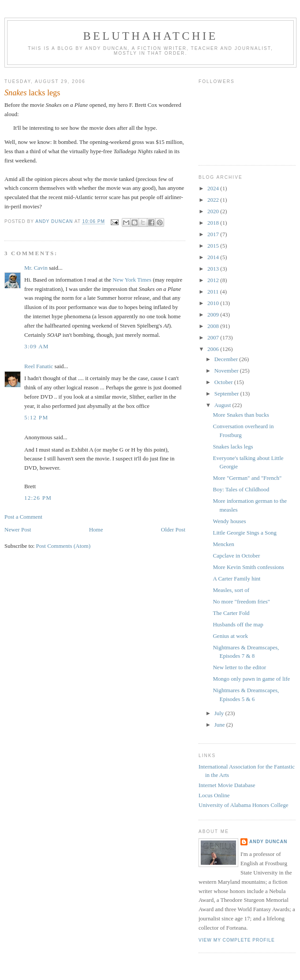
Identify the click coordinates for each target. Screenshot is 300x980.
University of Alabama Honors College (244, 805)
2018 (214, 223)
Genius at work (230, 636)
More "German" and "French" (247, 478)
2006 (214, 349)
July (220, 713)
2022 (214, 200)
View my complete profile (237, 940)
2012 (214, 280)
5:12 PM (36, 417)
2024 (214, 188)
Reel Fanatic (39, 366)
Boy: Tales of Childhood (241, 489)
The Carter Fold (231, 613)
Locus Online (214, 795)
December (227, 359)
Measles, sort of (231, 590)
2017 (214, 234)
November (227, 371)
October (224, 382)
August (223, 405)
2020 (214, 211)
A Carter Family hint (236, 579)
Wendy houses (229, 521)
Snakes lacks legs (233, 447)
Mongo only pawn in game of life (251, 679)
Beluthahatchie (150, 36)
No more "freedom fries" (241, 601)
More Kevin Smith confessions (248, 567)
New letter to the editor (239, 667)
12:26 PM (38, 498)
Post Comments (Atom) (64, 546)
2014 (214, 257)
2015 (214, 246)
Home (96, 530)
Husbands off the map (238, 624)
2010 (214, 303)
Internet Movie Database (227, 785)
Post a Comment (23, 517)
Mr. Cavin (36, 268)
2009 (214, 315)
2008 (214, 326)
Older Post (173, 530)
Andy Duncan (268, 842)
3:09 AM (37, 346)
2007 (214, 337)
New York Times (132, 280)
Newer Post (18, 530)
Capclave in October (236, 556)
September (227, 394)
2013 (214, 269)
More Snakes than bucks (241, 415)
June (220, 725)
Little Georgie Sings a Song (244, 533)
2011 (214, 292)
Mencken (223, 544)
